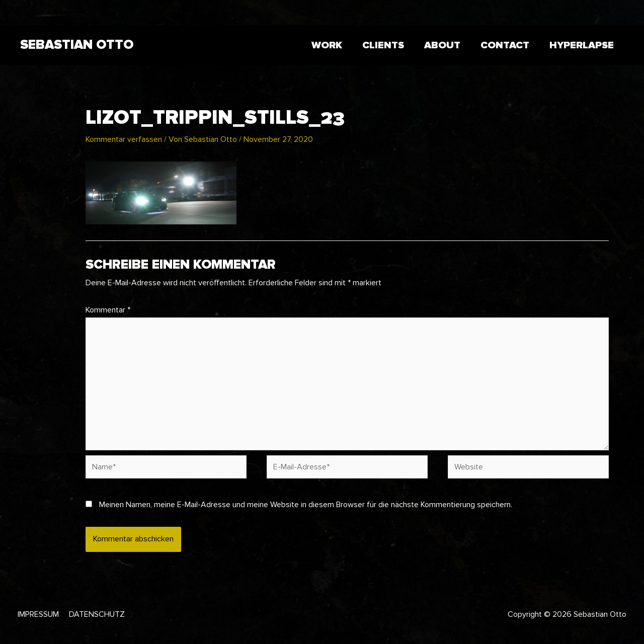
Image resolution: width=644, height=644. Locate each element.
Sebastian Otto (77, 45)
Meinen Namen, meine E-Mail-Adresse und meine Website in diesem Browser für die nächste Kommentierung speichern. (306, 505)
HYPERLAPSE (582, 45)
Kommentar (108, 310)
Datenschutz (97, 614)
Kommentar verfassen (124, 139)
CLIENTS (383, 45)
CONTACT (505, 45)
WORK (327, 45)
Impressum (38, 614)
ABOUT (442, 45)
